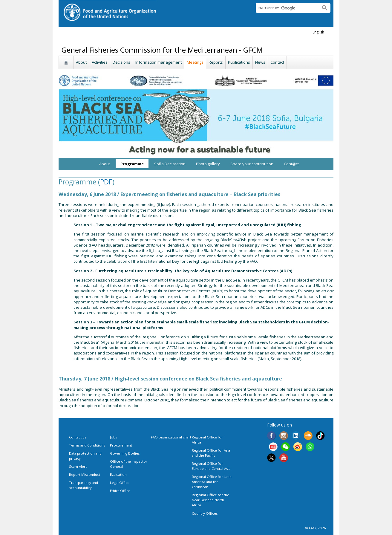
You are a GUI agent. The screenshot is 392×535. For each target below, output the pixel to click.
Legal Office (120, 483)
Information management (159, 62)
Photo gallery (208, 164)
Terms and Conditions (87, 445)
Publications (239, 62)
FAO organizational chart (171, 437)
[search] (285, 8)
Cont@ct (291, 164)
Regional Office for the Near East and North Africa (210, 500)
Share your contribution (252, 164)
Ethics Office (120, 491)
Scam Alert (78, 466)
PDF (106, 182)
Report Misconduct (85, 474)
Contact (277, 62)
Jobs (113, 437)
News (260, 62)
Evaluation (118, 474)
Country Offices (205, 513)
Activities (100, 62)
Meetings (195, 62)
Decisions (121, 62)
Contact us (78, 437)
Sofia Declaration (170, 164)
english (318, 32)
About (81, 62)
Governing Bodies (125, 453)
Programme (132, 164)
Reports (216, 62)
